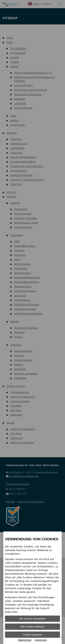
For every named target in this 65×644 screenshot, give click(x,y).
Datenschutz (25, 640)
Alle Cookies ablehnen (32, 627)
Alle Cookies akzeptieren (32, 619)
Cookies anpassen (32, 635)
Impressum (41, 640)
